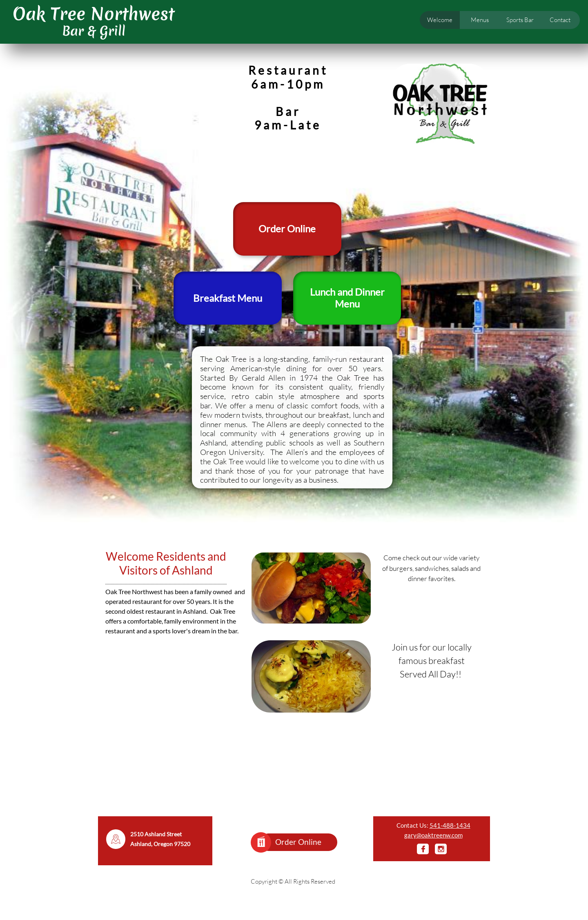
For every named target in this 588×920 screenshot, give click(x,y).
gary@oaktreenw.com (433, 835)
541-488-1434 (450, 825)
